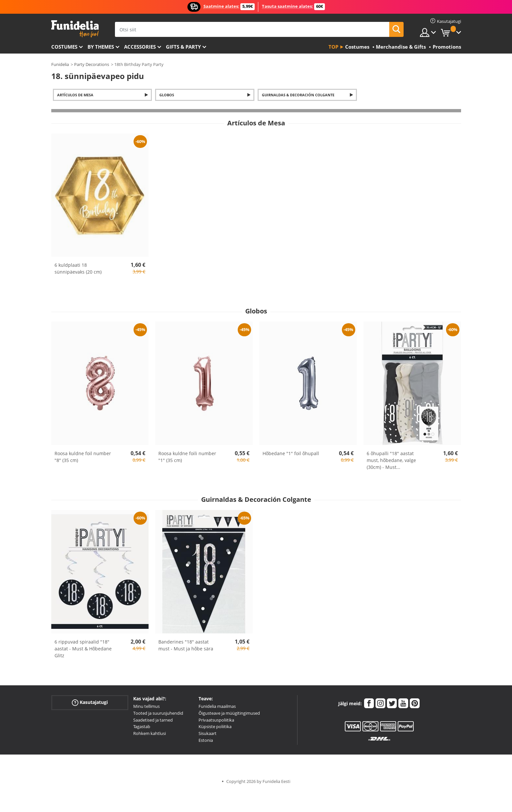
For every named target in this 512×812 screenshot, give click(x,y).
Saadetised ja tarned (153, 720)
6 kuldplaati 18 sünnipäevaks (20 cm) (78, 268)
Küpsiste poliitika (215, 726)
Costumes (64, 47)
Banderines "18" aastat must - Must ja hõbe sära (186, 645)
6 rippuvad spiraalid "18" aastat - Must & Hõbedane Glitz (83, 649)
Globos (167, 95)
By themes (101, 47)
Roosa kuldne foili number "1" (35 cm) (187, 457)
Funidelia (60, 64)
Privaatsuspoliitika (216, 720)
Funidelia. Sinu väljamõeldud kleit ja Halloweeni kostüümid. (75, 29)
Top (333, 47)
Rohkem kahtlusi (150, 733)
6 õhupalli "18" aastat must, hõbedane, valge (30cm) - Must (391, 460)
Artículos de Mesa (75, 95)
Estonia (206, 740)
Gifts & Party (183, 47)
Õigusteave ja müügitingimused (229, 713)
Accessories (140, 47)
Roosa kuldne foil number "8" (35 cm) (83, 457)
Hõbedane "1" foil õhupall (291, 453)
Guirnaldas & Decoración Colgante (298, 95)
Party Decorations (92, 64)
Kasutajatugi (90, 702)
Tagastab (142, 726)
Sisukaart (208, 733)
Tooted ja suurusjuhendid (158, 713)
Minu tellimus (146, 706)
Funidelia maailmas (217, 706)
